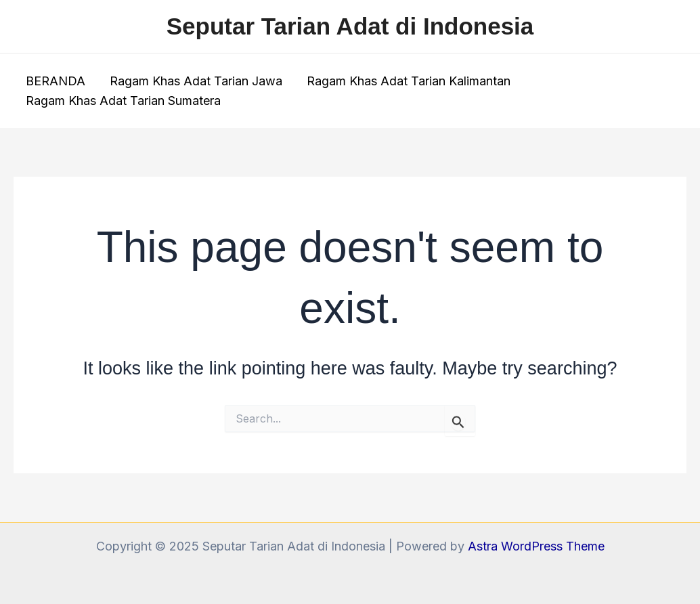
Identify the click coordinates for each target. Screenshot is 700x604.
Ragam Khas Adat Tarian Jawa (196, 81)
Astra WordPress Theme (536, 546)
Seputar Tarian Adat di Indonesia (350, 26)
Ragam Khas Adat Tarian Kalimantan (409, 81)
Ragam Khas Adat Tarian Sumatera (123, 101)
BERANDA (56, 81)
